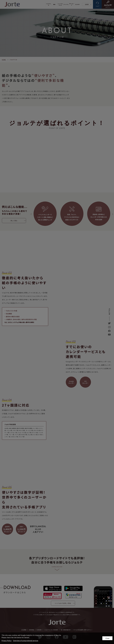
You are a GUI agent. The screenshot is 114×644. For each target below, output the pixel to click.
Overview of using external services (26, 641)
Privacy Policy (7, 641)
